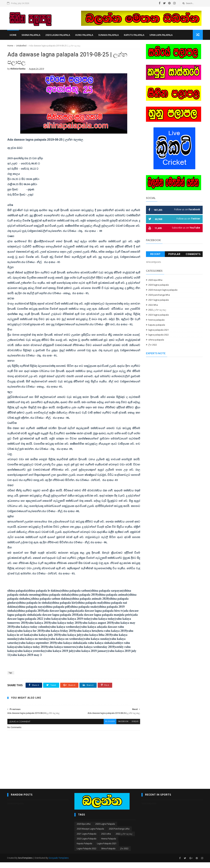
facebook (121, 727)
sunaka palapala (109, 35)
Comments (193, 254)
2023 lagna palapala (159, 315)
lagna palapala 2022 (159, 335)
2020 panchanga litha (159, 295)
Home (13, 35)
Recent (155, 254)
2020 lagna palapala (58, 35)
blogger (108, 727)
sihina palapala (31, 35)
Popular (174, 254)
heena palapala (157, 320)
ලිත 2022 (153, 345)
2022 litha (153, 305)
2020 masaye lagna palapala (163, 290)
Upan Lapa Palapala (161, 35)
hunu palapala (84, 35)
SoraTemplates (25, 864)
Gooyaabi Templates (59, 864)
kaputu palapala (134, 35)
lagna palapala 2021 (159, 330)
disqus (133, 727)
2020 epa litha (155, 280)
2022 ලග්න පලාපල (157, 310)
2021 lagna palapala (159, 300)
